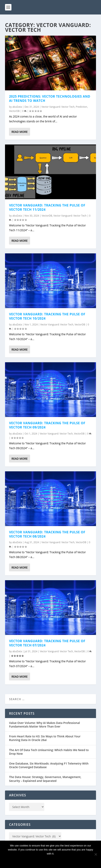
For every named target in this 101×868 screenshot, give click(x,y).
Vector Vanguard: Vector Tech (58, 107)
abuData (17, 107)
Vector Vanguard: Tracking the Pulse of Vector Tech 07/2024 (47, 643)
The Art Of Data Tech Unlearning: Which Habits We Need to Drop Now (49, 752)
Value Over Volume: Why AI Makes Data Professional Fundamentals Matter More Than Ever (44, 725)
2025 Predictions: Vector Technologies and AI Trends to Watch (50, 99)
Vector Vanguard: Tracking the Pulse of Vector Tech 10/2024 (47, 316)
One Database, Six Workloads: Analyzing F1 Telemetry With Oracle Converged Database (49, 765)
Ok (50, 860)
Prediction (81, 107)
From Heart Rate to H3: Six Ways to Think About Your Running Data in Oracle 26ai (45, 738)
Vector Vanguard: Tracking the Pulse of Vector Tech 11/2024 (47, 207)
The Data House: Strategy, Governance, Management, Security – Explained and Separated (45, 779)
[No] (96, 854)
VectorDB (14, 111)
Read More (20, 132)
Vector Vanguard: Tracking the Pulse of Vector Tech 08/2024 (47, 534)
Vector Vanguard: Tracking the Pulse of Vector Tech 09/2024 (47, 425)
